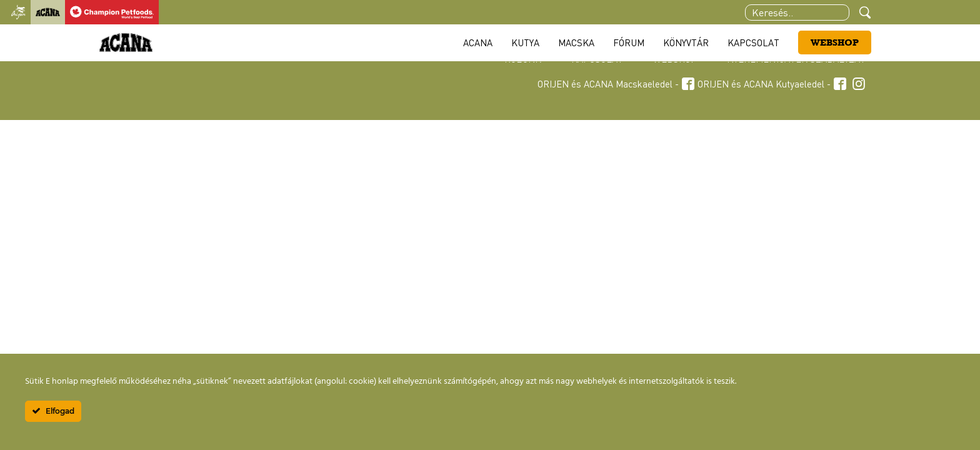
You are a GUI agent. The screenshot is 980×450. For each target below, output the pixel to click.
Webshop (835, 42)
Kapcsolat (753, 42)
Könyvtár (686, 42)
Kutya (525, 42)
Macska (576, 42)
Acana (478, 42)
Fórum (629, 42)
